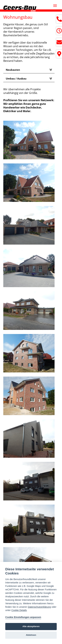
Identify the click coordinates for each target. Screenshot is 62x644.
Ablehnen (31, 635)
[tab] (29, 70)
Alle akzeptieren (31, 626)
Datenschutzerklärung (39, 607)
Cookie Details (19, 610)
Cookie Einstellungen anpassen (23, 617)
